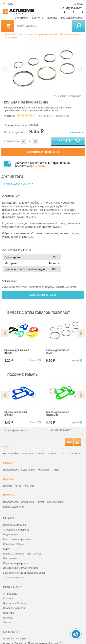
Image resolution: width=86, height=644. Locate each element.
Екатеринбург (11, 453)
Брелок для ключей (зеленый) (58, 414)
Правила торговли (14, 608)
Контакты (38, 18)
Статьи (7, 622)
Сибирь (9, 463)
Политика (9, 613)
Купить (69, 141)
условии (40, 166)
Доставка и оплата (72, 18)
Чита (18, 486)
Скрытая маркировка (15, 563)
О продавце (10, 594)
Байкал (8, 479)
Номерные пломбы (14, 525)
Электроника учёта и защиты (20, 568)
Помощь (52, 18)
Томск (56, 470)
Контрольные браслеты (17, 539)
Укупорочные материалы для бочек (24, 573)
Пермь (41, 453)
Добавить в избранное (69, 96)
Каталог (29, 34)
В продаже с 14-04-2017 (18, 184)
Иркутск (8, 486)
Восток (9, 495)
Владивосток (11, 502)
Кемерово (44, 470)
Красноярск (28, 470)
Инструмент (10, 558)
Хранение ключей (47, 34)
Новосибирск (11, 470)
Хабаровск (28, 502)
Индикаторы (10, 534)
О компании (21, 18)
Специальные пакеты (16, 530)
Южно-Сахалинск (13, 507)
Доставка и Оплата (14, 603)
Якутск (40, 502)
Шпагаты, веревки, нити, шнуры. (22, 554)
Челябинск (28, 453)
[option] (28, 69)
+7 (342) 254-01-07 (71, 8)
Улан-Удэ (29, 486)
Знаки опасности (13, 578)
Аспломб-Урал (13, 34)
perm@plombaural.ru (18, 430)
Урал (7, 447)
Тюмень (53, 453)
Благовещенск (55, 502)
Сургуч (7, 549)
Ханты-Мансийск (70, 453)
